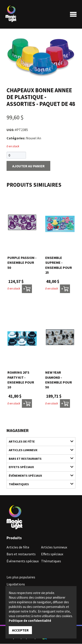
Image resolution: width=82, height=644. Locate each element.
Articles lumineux (39, 450)
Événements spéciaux (39, 476)
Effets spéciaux (39, 467)
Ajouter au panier (28, 166)
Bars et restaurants (39, 459)
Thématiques (39, 484)
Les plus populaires (21, 577)
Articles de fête (39, 442)
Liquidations (16, 584)
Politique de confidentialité (30, 621)
